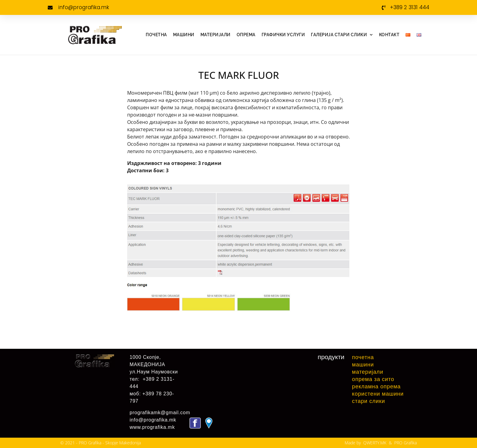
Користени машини (378, 394)
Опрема (246, 35)
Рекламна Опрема (376, 387)
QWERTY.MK (375, 443)
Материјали (216, 35)
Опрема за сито (373, 379)
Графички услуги (283, 35)
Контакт (389, 35)
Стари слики (368, 401)
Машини (184, 35)
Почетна (156, 35)
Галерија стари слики (342, 35)
